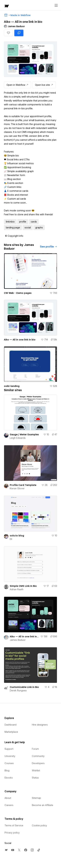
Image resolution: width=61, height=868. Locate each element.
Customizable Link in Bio (24, 687)
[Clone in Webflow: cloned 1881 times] (19, 33)
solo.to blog (17, 536)
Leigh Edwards (18, 438)
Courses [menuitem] (9, 763)
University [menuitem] (10, 756)
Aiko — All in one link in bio (20, 340)
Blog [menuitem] (7, 771)
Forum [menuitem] (35, 749)
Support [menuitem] (9, 749)
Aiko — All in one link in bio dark (24, 637)
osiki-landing (12, 386)
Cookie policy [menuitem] (39, 825)
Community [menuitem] (38, 756)
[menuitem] (6, 850)
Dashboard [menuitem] (10, 725)
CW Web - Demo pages (18, 293)
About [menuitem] (8, 798)
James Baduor (18, 640)
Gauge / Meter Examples (24, 434)
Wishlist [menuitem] (36, 771)
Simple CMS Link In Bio (23, 586)
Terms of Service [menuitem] (14, 825)
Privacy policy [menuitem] (12, 833)
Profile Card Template (23, 485)
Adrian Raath (17, 589)
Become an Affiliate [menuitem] (43, 805)
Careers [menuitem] (9, 805)
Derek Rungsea (18, 691)
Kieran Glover (17, 488)
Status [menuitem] (35, 778)
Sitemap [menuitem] (36, 798)
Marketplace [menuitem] (11, 732)
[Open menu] (56, 5)
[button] (8, 33)
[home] (7, 6)
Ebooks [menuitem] (9, 778)
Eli (11, 539)
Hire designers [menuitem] (40, 725)
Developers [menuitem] (38, 763)
